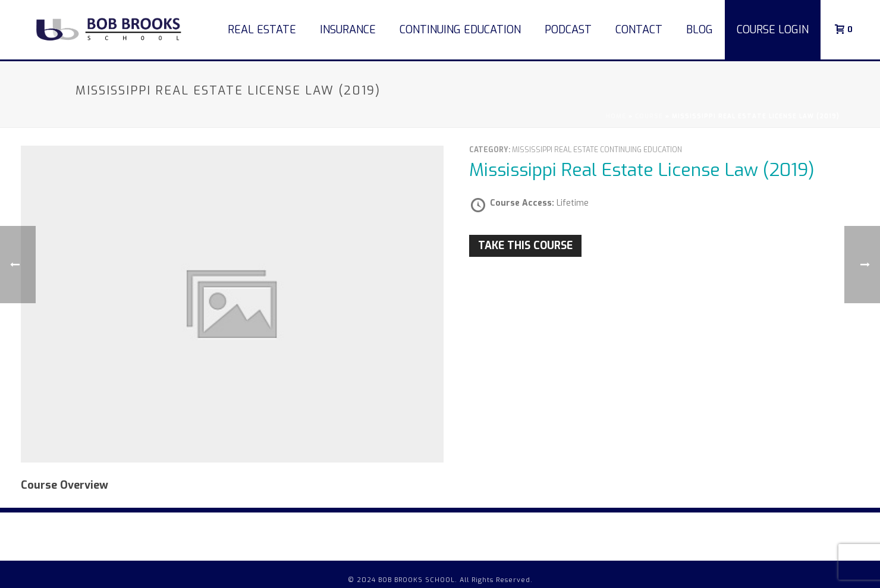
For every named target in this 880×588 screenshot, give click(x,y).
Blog (700, 30)
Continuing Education (460, 30)
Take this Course (525, 246)
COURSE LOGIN (773, 30)
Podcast (568, 30)
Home (616, 116)
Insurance (348, 30)
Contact (639, 30)
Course (649, 116)
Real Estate (262, 30)
